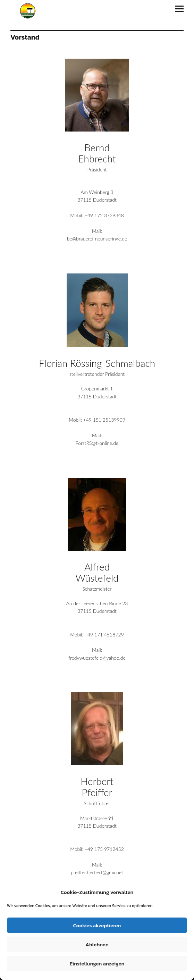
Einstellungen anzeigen (97, 964)
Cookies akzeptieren (97, 925)
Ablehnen (97, 944)
